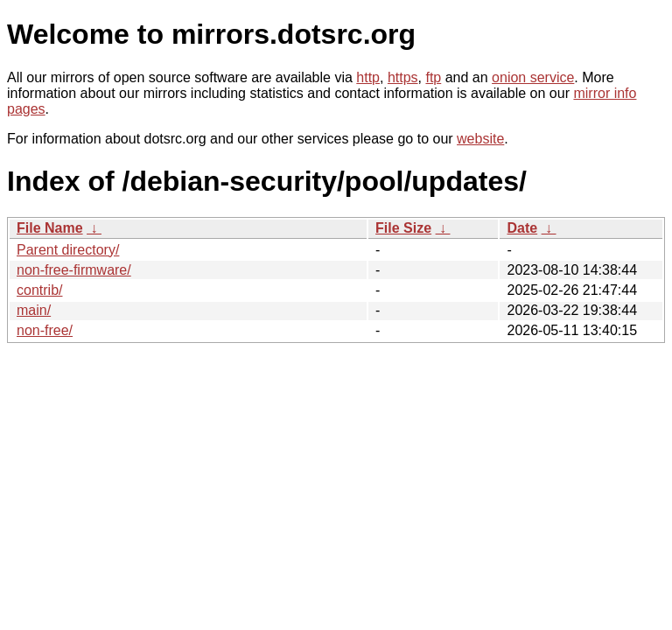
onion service (533, 77)
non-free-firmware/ (74, 270)
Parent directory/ (68, 250)
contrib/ (39, 290)
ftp (433, 77)
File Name (50, 228)
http (368, 77)
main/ (34, 310)
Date (522, 228)
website (480, 139)
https (403, 77)
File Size (403, 228)
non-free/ (45, 330)
